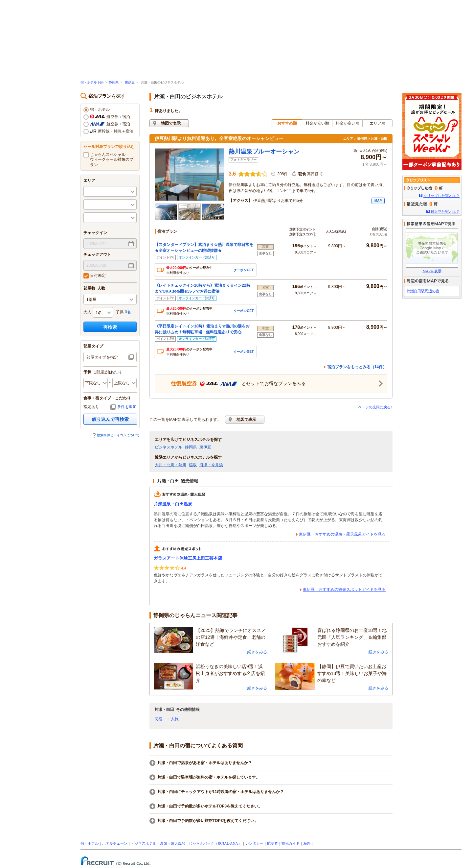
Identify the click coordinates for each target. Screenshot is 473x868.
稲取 (193, 465)
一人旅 (173, 719)
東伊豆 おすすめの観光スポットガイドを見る (344, 590)
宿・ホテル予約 (92, 82)
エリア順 (377, 123)
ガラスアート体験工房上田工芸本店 (188, 558)
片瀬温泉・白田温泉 (173, 504)
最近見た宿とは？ (445, 211)
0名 (128, 312)
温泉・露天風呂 (173, 843)
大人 (87, 312)
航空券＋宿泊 (107, 117)
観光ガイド (291, 843)
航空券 (272, 843)
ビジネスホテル (169, 447)
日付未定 (95, 276)
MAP (378, 201)
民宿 (158, 719)
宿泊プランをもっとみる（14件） (357, 367)
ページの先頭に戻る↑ (375, 407)
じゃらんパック (202, 843)
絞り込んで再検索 (110, 419)
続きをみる (257, 652)
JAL (226, 843)
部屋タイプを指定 (102, 357)
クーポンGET (244, 270)
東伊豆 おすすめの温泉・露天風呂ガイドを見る (342, 534)
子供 (120, 312)
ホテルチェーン (115, 843)
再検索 (110, 327)
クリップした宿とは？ (441, 196)
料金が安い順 (317, 123)
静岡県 (114, 82)
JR (220, 843)
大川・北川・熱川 (170, 465)
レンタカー (254, 843)
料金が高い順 (348, 123)
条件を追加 (127, 407)
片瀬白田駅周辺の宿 (423, 291)
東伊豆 (130, 82)
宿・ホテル (97, 110)
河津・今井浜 (211, 465)
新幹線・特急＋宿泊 (108, 132)
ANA (234, 843)
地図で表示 (171, 123)
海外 (307, 843)
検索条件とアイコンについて (118, 435)
